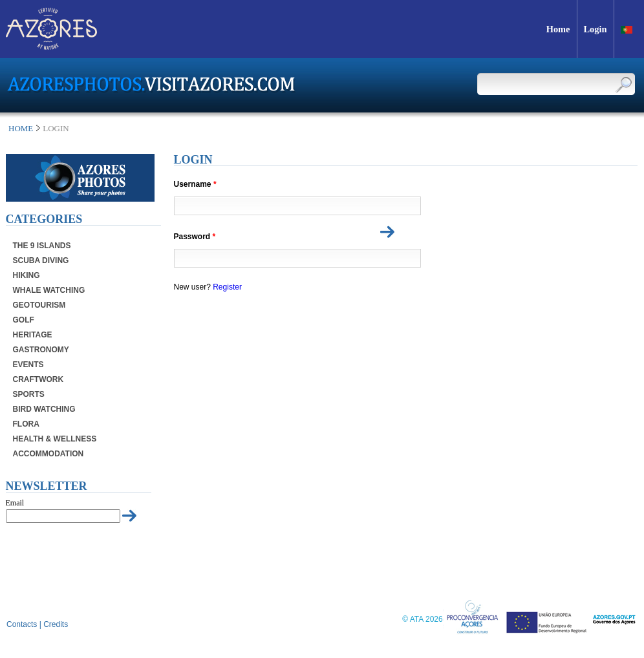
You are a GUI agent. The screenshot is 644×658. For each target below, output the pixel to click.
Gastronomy (41, 350)
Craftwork (38, 379)
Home (21, 128)
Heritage (33, 335)
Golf (24, 320)
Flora (26, 424)
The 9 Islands (42, 246)
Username (195, 185)
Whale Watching (49, 290)
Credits (56, 624)
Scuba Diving (41, 260)
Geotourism (39, 305)
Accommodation (48, 454)
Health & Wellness (55, 439)
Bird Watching (44, 409)
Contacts (22, 624)
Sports (29, 394)
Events (28, 365)
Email (15, 503)
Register (227, 287)
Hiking (27, 275)
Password (195, 237)
